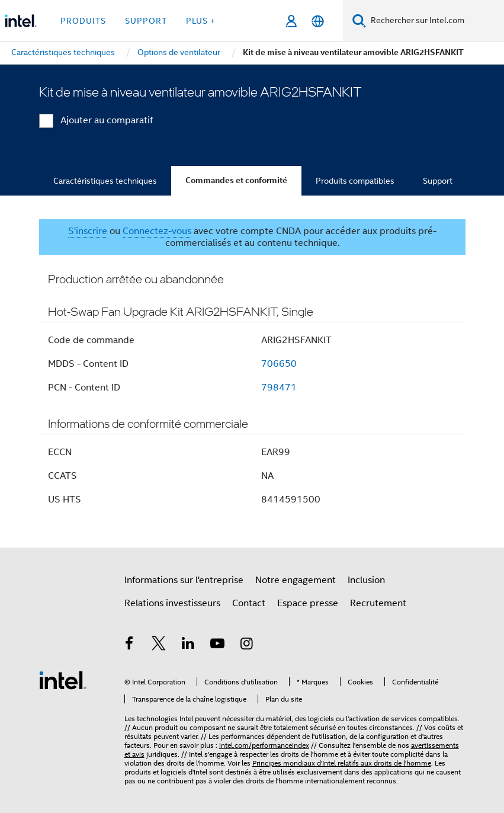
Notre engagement (296, 580)
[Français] (318, 21)
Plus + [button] (201, 21)
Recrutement (378, 603)
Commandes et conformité (236, 180)
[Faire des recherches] (359, 20)
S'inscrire (88, 231)
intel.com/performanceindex (264, 745)
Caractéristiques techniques (105, 181)
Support (438, 181)
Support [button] (146, 21)
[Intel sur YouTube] (217, 645)
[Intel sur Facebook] (130, 645)
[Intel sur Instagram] (247, 645)
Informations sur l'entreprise (184, 580)
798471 (279, 388)
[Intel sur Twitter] (159, 645)
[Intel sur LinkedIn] (188, 645)
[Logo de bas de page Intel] (63, 680)
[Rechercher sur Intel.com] (435, 21)
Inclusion (366, 580)
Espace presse (308, 603)
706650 (279, 364)
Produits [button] (83, 21)
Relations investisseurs (172, 603)
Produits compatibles (355, 181)
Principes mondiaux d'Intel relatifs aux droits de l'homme (342, 763)
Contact (249, 603)
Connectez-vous (157, 231)
